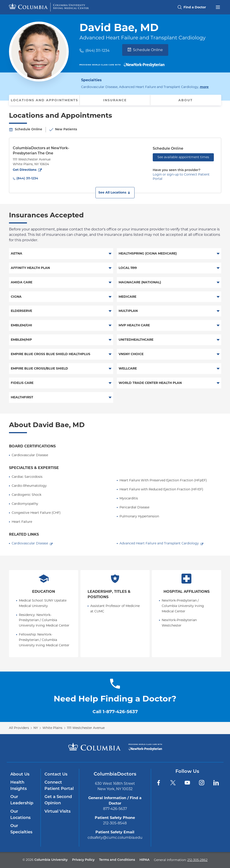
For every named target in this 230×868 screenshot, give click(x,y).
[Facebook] (159, 783)
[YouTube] (187, 783)
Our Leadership (22, 800)
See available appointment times (183, 157)
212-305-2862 (197, 860)
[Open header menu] (218, 7)
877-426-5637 (115, 809)
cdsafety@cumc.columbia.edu (115, 838)
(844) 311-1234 (97, 51)
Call (115, 712)
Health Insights (19, 786)
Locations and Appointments (44, 100)
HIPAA (144, 860)
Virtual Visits (57, 812)
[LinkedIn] (216, 783)
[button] (115, 193)
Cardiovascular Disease (30, 543)
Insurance (115, 100)
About (186, 100)
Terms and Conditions (117, 860)
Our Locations (20, 815)
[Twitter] (173, 783)
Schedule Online (145, 50)
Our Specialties (21, 829)
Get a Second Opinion (58, 800)
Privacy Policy (83, 860)
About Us (20, 774)
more (204, 87)
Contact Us (56, 774)
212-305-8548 (115, 823)
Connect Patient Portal (59, 786)
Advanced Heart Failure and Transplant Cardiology (159, 543)
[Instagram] (202, 783)
